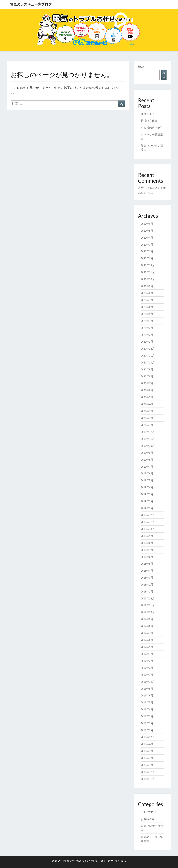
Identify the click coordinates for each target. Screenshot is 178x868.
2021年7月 (147, 300)
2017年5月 (147, 647)
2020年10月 (148, 362)
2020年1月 (147, 425)
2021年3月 (147, 328)
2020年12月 (148, 348)
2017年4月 (147, 654)
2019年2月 (147, 501)
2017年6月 (147, 640)
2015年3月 (147, 751)
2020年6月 (147, 390)
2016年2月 (147, 723)
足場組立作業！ (151, 121)
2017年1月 (147, 675)
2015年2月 (147, 758)
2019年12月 (148, 432)
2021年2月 (147, 335)
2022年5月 (147, 231)
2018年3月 (147, 578)
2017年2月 (147, 668)
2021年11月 (148, 272)
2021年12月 (148, 265)
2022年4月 (147, 238)
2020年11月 (148, 355)
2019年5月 (147, 480)
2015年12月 (148, 737)
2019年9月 (147, 453)
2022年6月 (147, 224)
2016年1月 (147, 730)
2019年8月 (147, 460)
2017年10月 (148, 612)
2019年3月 (147, 494)
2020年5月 (147, 397)
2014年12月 (148, 772)
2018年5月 (147, 564)
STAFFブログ (149, 812)
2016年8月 (147, 689)
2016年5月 (147, 702)
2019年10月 (148, 446)
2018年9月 (147, 536)
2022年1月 (147, 258)
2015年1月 (147, 765)
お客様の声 (148, 819)
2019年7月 (147, 467)
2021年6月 (147, 307)
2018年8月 (147, 543)
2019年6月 (147, 473)
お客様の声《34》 (152, 128)
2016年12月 (148, 682)
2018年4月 (147, 571)
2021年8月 (147, 293)
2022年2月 (147, 251)
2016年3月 (147, 716)
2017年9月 (147, 619)
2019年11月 (148, 439)
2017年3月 (147, 661)
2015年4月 (147, 744)
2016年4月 (147, 709)
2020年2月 (147, 418)
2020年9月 (147, 369)
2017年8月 (147, 626)
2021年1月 (147, 342)
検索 (141, 67)
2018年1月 (147, 591)
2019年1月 (147, 508)
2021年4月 (147, 321)
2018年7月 (147, 550)
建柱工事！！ (149, 114)
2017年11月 (148, 605)
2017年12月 (148, 598)
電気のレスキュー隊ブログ (31, 4)
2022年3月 (147, 245)
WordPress (98, 861)
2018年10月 (148, 529)
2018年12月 (148, 515)
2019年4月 (147, 487)
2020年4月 (147, 404)
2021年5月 (147, 314)
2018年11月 (148, 522)
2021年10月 (148, 279)
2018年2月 (147, 584)
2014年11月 (148, 779)
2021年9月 (147, 286)
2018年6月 (147, 557)
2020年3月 (147, 411)
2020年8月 (147, 376)
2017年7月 (147, 633)
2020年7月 (147, 383)
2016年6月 (147, 695)
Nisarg (122, 861)
